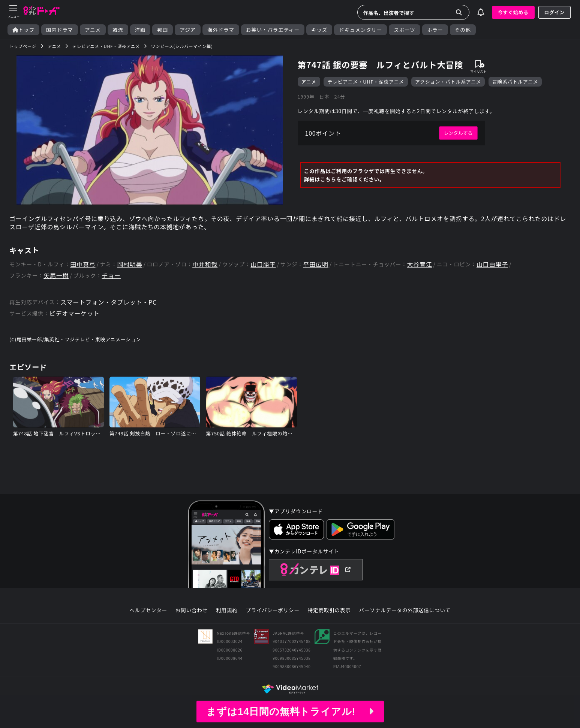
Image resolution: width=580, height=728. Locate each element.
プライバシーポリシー (273, 610)
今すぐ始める (513, 12)
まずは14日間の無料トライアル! (290, 712)
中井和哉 (205, 264)
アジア (188, 30)
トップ (23, 30)
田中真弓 (83, 264)
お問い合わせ (192, 610)
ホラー (435, 30)
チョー (111, 276)
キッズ (319, 30)
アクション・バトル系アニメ (448, 81)
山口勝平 (263, 264)
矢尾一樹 (56, 276)
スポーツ (404, 30)
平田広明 (316, 264)
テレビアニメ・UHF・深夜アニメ (366, 81)
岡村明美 (130, 264)
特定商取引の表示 (329, 610)
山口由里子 (492, 264)
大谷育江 (419, 264)
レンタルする (458, 133)
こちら (328, 179)
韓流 (118, 30)
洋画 (140, 30)
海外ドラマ (221, 30)
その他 (463, 30)
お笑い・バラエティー (273, 30)
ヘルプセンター (148, 610)
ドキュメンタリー (360, 30)
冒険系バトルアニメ (515, 81)
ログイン (555, 12)
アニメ (93, 30)
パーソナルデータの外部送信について (405, 610)
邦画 (163, 30)
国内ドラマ (60, 30)
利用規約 (227, 610)
